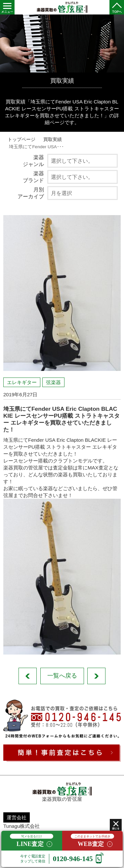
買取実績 (53, 140)
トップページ (21, 140)
